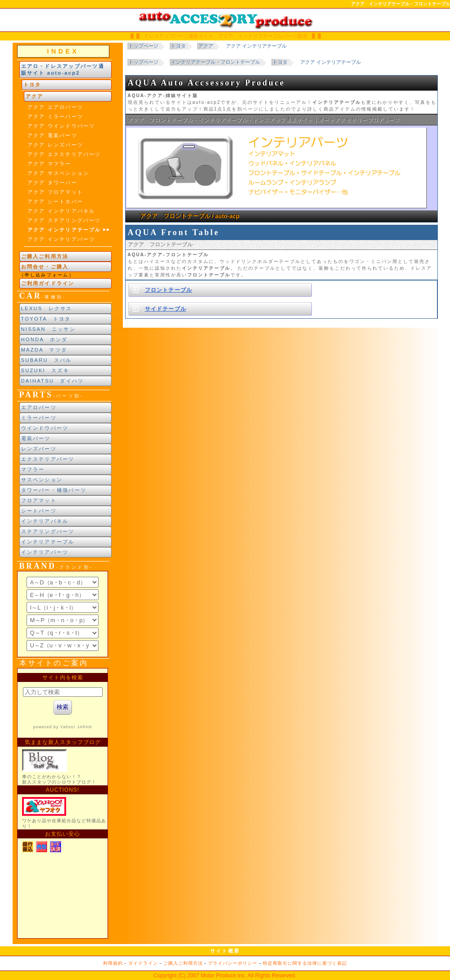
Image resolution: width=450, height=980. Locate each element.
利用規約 (113, 963)
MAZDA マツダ (44, 350)
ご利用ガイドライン (48, 283)
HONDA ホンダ (45, 339)
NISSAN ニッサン (48, 329)
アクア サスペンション (58, 173)
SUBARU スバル (47, 360)
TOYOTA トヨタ (46, 319)
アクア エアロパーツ (56, 107)
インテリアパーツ (45, 552)
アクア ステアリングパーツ (64, 220)
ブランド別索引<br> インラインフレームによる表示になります (63, 614)
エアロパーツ (39, 407)
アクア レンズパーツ (56, 145)
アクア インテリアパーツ (61, 239)
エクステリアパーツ (48, 459)
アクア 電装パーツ (52, 135)
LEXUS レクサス (47, 308)
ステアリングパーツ (48, 531)
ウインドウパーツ (45, 428)
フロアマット (39, 500)
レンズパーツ (39, 449)
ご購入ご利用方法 (45, 256)
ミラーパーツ (39, 418)
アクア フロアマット (56, 192)
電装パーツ (36, 438)
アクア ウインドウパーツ (61, 126)
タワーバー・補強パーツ (54, 490)
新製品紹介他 (63, 803)
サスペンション (42, 480)
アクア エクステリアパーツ (64, 154)
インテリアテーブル (48, 542)
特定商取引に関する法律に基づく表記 (305, 963)
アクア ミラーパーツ (56, 116)
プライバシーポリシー (233, 963)
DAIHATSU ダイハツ (53, 381)
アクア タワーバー (52, 183)
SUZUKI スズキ (45, 370)
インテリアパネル (45, 521)
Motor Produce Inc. (223, 976)
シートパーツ (39, 511)
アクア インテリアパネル (61, 211)
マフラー (33, 469)
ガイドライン (143, 963)
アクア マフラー (49, 164)
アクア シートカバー (56, 201)
